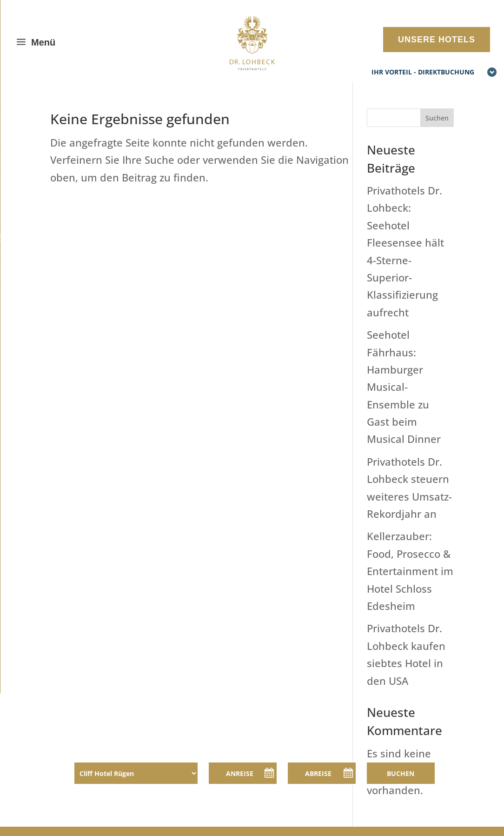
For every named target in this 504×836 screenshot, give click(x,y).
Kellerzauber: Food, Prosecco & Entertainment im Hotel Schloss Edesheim (410, 571)
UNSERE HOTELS (437, 40)
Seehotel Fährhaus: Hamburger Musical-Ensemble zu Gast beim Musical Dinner (404, 387)
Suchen (437, 118)
